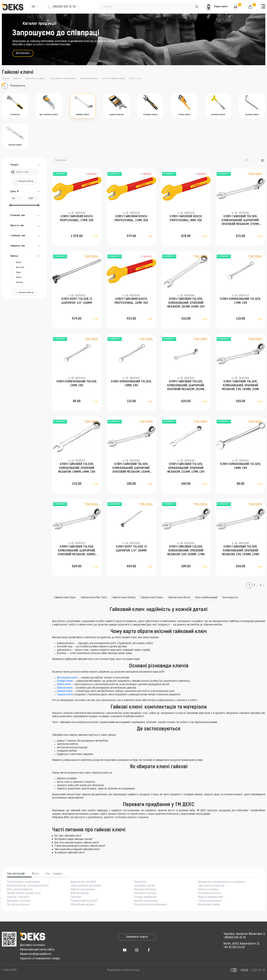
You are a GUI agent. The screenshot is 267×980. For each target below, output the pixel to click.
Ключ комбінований (206, 598)
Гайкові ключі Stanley (124, 598)
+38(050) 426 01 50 (235, 938)
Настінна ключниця (145, 890)
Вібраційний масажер (83, 905)
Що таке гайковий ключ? (68, 836)
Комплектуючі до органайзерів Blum (28, 886)
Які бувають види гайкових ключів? (74, 839)
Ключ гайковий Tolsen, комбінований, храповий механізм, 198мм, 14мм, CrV (77, 468)
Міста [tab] (35, 874)
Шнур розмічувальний (210, 897)
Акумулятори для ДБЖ (83, 882)
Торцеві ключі (64, 695)
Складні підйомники (146, 897)
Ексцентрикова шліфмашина (151, 905)
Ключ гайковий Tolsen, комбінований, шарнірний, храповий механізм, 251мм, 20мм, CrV (186, 386)
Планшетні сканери (145, 893)
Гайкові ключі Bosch (179, 598)
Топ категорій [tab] (16, 874)
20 (247, 160)
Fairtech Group (131, 970)
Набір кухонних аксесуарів (86, 886)
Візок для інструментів (20, 890)
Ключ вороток (230, 598)
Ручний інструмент (89, 79)
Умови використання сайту (37, 950)
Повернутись (14, 86)
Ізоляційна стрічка (145, 886)
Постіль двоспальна (18, 905)
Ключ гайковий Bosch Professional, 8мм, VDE (186, 218)
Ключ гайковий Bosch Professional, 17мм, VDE (77, 218)
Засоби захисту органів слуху (24, 893)
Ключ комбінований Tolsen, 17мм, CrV (240, 301)
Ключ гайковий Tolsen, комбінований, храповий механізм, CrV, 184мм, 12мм (240, 386)
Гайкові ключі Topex (65, 598)
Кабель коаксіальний (83, 890)
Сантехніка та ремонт (35, 79)
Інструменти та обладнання (63, 79)
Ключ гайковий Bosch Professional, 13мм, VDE (131, 218)
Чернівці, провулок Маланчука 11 (244, 934)
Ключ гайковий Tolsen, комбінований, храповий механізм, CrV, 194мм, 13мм (240, 551)
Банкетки (76, 897)
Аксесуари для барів (19, 901)
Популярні (61, 160)
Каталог (17, 79)
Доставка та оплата (32, 945)
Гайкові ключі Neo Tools (94, 598)
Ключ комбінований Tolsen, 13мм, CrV (77, 384)
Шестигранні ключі (67, 678)
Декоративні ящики (209, 905)
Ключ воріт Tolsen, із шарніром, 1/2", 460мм (77, 301)
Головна (6, 79)
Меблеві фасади (80, 893)
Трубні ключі (64, 685)
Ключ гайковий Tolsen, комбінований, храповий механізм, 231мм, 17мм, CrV (186, 468)
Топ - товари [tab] (54, 874)
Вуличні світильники (146, 901)
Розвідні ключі (65, 681)
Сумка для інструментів (211, 886)
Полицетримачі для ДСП (84, 901)
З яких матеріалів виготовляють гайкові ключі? (80, 846)
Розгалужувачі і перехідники (23, 882)
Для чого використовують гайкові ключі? (77, 843)
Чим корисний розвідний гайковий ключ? (77, 850)
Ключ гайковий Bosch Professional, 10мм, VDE (131, 301)
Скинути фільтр (24, 181)
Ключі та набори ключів (113, 79)
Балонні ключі (65, 691)
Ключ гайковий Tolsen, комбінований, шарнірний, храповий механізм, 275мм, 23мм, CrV (241, 221)
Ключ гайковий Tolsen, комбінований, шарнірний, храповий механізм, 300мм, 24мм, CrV (77, 551)
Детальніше (23, 53)
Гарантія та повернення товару (40, 959)
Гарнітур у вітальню (18, 897)
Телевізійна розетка (209, 893)
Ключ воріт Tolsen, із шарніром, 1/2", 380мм (131, 549)
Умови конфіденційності (36, 954)
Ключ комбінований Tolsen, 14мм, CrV (240, 466)
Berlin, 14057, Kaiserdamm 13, (242, 944)
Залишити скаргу (137, 937)
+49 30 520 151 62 (234, 947)
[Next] (264, 585)
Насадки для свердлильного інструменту (221, 882)
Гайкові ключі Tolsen (152, 598)
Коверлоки (141, 882)
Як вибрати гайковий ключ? (70, 853)
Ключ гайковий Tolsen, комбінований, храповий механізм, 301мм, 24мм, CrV (186, 303)
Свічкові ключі (65, 688)
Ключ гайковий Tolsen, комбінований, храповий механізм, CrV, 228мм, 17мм (186, 551)
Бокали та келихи (208, 890)
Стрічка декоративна (210, 901)
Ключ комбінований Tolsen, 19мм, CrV (131, 384)
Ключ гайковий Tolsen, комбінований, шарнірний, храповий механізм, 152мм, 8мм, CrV (131, 468)
